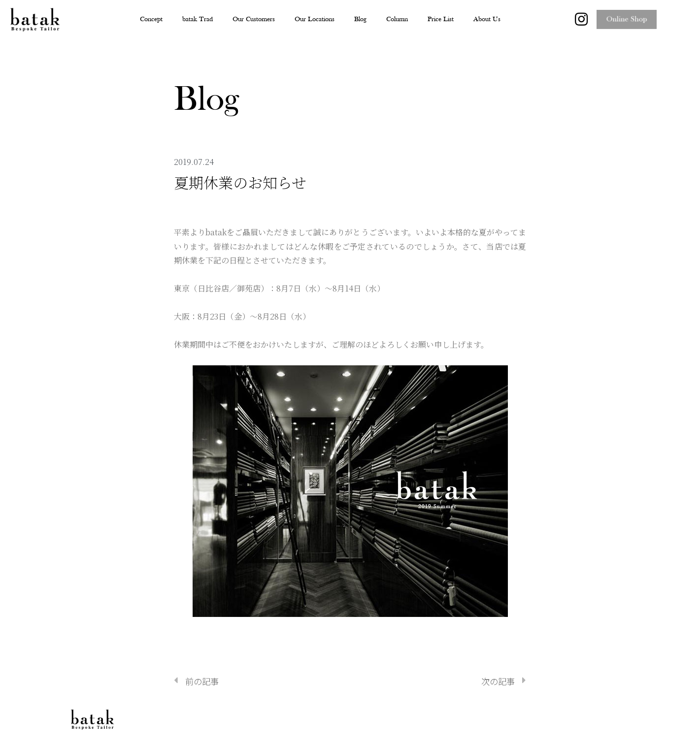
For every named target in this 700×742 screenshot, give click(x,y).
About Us (487, 19)
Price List (441, 19)
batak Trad (198, 19)
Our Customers (254, 19)
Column (397, 19)
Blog (360, 19)
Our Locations (315, 19)
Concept (151, 19)
